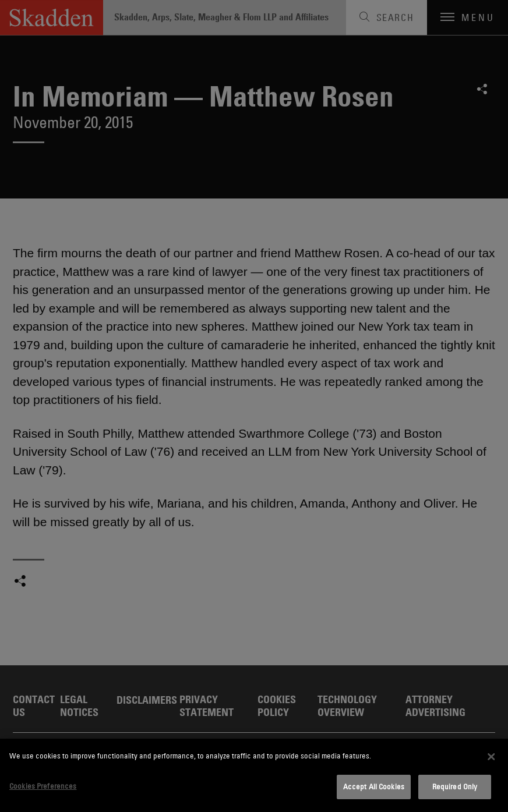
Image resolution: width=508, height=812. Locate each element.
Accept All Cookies (374, 786)
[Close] (491, 757)
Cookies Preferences (43, 786)
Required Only (455, 786)
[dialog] (254, 775)
